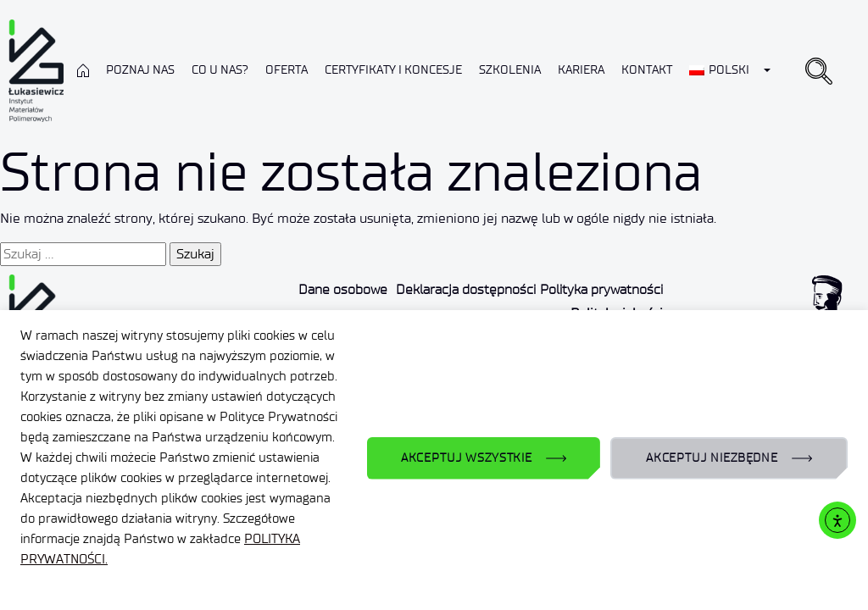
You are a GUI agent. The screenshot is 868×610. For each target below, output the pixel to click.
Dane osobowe (343, 289)
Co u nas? (220, 70)
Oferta (287, 70)
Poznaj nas (140, 70)
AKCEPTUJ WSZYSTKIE (467, 458)
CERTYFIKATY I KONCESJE (393, 70)
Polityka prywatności (601, 289)
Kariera (581, 70)
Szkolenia (510, 70)
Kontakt (647, 70)
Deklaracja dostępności (466, 289)
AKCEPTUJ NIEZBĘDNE (712, 458)
